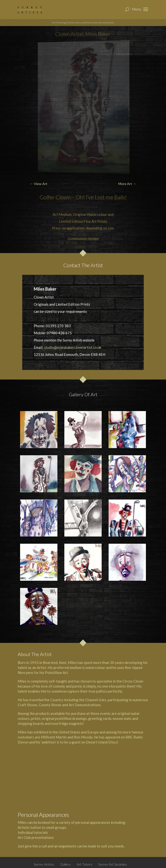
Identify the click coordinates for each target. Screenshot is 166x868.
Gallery (66, 864)
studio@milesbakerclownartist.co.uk (73, 347)
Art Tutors (85, 864)
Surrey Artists (44, 864)
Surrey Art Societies (113, 864)
